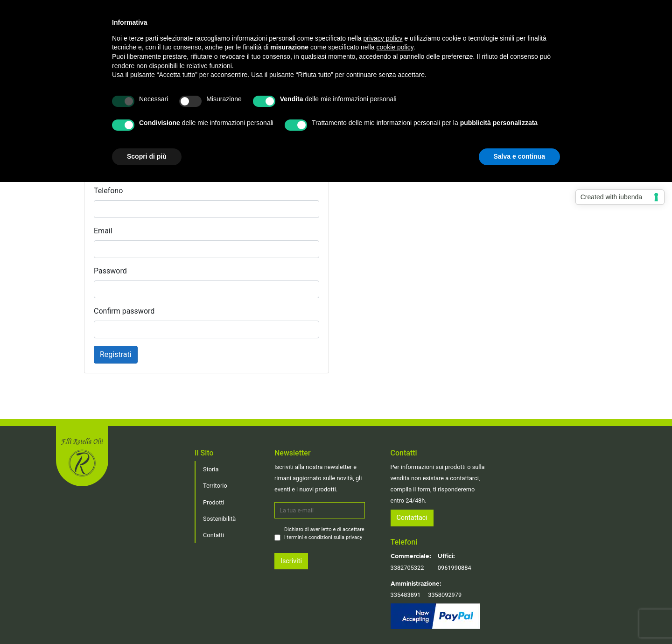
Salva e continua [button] (519, 156)
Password (110, 271)
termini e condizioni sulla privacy (325, 537)
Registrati (116, 354)
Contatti (213, 535)
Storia (211, 469)
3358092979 (445, 595)
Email (103, 231)
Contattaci (412, 518)
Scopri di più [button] (147, 156)
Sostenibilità (219, 519)
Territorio (215, 486)
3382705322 (407, 568)
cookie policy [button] (395, 47)
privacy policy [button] (383, 38)
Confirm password (124, 311)
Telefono (108, 191)
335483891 (406, 595)
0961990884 (455, 568)
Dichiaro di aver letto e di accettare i (324, 533)
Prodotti (214, 502)
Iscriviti (291, 561)
